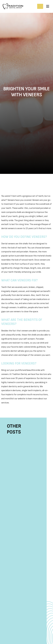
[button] (48, 6)
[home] (19, 6)
